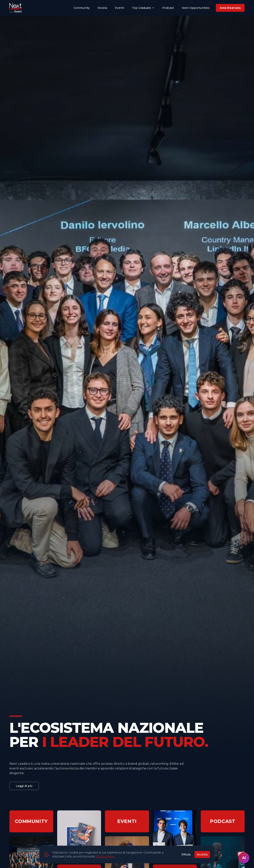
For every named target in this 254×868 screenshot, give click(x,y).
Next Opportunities (196, 8)
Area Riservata (230, 8)
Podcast (168, 8)
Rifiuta (186, 854)
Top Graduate (143, 8)
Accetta (202, 854)
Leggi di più (24, 786)
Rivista (102, 8)
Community (82, 8)
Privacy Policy (105, 856)
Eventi (120, 8)
